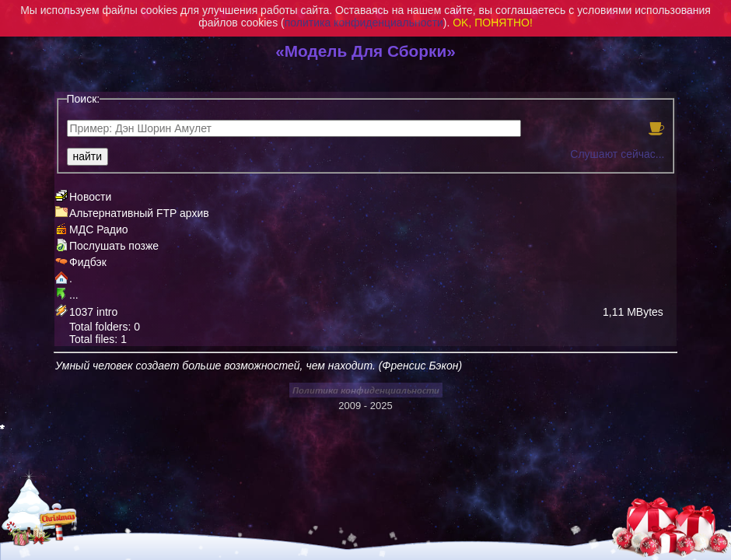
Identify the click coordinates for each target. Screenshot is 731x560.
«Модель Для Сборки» (365, 51)
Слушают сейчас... (617, 154)
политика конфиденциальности (364, 23)
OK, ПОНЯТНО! (493, 23)
